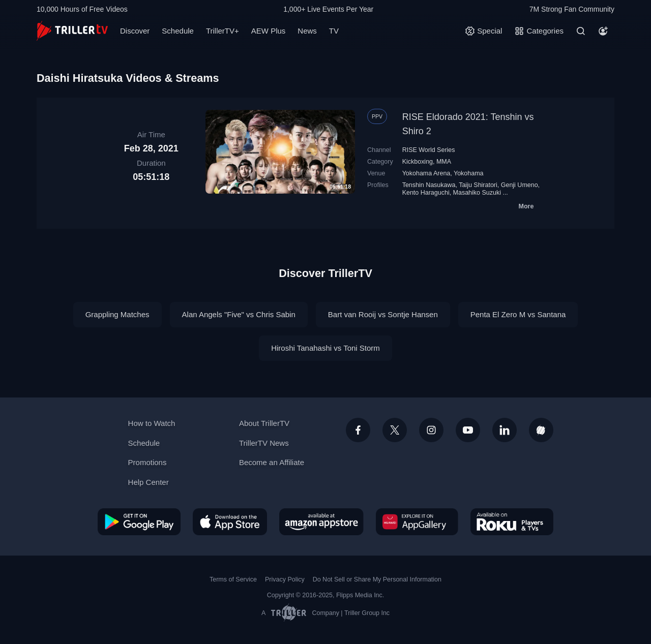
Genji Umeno (520, 185)
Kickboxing (418, 162)
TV (334, 31)
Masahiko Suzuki (477, 193)
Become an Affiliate (272, 462)
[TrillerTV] (72, 31)
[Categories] (539, 31)
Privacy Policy (285, 579)
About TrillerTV (264, 423)
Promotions (147, 462)
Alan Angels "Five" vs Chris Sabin (239, 314)
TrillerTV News (264, 443)
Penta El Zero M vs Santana (518, 314)
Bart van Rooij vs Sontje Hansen (383, 314)
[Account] (603, 31)
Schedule (178, 31)
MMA (444, 162)
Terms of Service (233, 579)
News (307, 31)
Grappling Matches (117, 314)
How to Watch (152, 423)
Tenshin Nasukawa (429, 185)
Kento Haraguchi (426, 193)
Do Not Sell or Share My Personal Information (377, 579)
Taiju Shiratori (478, 185)
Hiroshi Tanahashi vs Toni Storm (325, 348)
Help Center (149, 482)
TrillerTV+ (223, 31)
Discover (135, 31)
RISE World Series (429, 150)
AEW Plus (269, 31)
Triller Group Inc (367, 613)
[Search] (581, 31)
